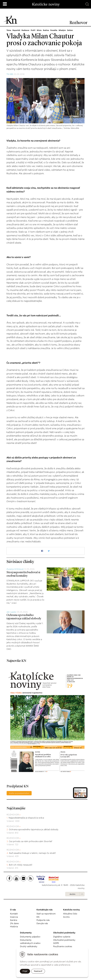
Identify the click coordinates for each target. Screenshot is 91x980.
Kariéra (14, 920)
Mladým (64, 30)
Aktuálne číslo (70, 914)
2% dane (14, 923)
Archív (72, 894)
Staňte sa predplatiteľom (19, 793)
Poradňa (55, 30)
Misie (40, 30)
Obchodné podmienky (64, 940)
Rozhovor (26, 30)
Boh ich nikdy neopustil (21, 865)
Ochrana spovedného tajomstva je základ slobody (34, 829)
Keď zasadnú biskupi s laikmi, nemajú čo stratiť (32, 853)
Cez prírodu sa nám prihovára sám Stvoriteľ (30, 841)
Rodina (47, 30)
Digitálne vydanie (62, 937)
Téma (9, 30)
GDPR (56, 943)
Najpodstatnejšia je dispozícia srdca (26, 818)
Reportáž (17, 30)
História (14, 927)
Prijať (25, 971)
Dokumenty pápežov (30, 937)
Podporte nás (43, 920)
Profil (34, 30)
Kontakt (14, 914)
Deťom (72, 30)
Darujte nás (42, 923)
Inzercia (14, 917)
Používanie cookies (63, 946)
